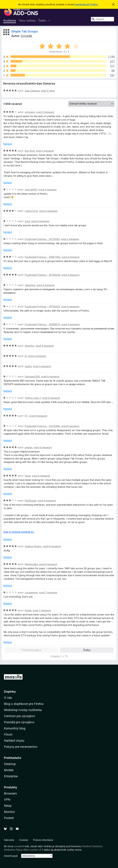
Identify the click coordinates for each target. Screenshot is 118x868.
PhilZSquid (31, 501)
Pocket (9, 818)
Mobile (9, 770)
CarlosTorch (31, 211)
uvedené (19, 846)
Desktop (10, 764)
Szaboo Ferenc (33, 546)
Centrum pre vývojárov (20, 716)
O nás (8, 698)
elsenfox (30, 346)
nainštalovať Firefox (87, 4)
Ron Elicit (30, 151)
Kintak (28, 610)
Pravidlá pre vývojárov (19, 722)
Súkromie (9, 840)
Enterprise (11, 776)
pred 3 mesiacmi (45, 112)
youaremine (31, 592)
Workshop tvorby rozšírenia (23, 710)
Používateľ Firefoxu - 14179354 (42, 239)
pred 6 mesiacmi (50, 377)
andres (29, 447)
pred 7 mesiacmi (48, 592)
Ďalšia (87, 650)
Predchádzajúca (31, 650)
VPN (7, 800)
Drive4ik (27, 36)
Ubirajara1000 (32, 377)
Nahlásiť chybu (14, 741)
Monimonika (31, 564)
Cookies (24, 840)
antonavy (30, 112)
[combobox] (102, 19)
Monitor (9, 812)
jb (26, 356)
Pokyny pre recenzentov (21, 747)
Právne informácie (43, 840)
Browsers (10, 793)
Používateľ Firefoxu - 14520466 (42, 426)
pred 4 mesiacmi (48, 211)
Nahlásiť (8, 144)
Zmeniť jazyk (11, 856)
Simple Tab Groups (25, 31)
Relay (8, 806)
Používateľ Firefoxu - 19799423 (42, 306)
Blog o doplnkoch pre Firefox (24, 704)
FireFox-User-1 (33, 398)
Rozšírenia (10, 21)
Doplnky (10, 692)
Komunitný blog (15, 728)
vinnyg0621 (31, 190)
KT (26, 416)
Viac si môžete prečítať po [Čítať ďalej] (19, 532)
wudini (28, 366)
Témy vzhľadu (27, 21)
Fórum (8, 734)
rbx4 (27, 221)
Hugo (28, 476)
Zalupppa (30, 285)
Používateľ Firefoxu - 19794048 (42, 275)
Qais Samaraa (32, 91)
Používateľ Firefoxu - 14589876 (42, 324)
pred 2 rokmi (48, 91)
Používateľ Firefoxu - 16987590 (42, 257)
